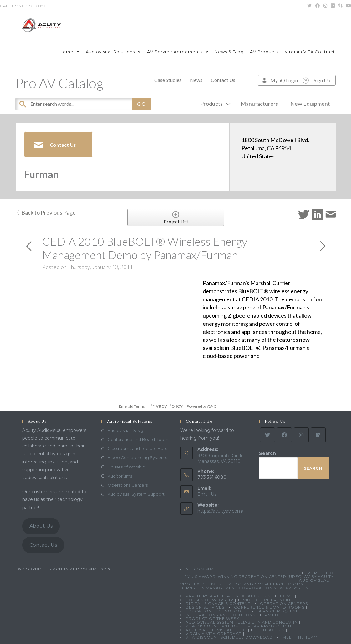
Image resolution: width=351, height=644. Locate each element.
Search (267, 453)
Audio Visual (201, 569)
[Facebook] (284, 435)
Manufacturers (259, 104)
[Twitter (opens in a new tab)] (309, 6)
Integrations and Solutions (220, 615)
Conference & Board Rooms (269, 607)
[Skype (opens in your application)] (340, 6)
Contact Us (223, 80)
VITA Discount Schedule (215, 626)
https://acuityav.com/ (220, 511)
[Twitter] (267, 435)
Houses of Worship (126, 467)
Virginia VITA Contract (214, 634)
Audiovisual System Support (136, 494)
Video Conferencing (268, 600)
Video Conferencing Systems (137, 457)
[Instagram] (301, 435)
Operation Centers (284, 603)
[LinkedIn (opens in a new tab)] (333, 6)
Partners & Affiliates (212, 596)
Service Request (278, 611)
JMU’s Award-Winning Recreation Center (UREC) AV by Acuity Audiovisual (259, 578)
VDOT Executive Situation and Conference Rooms (242, 584)
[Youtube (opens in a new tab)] (348, 6)
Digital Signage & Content (218, 603)
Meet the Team (300, 637)
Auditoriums (120, 476)
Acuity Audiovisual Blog (216, 630)
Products (214, 104)
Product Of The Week (212, 618)
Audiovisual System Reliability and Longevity (242, 622)
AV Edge (275, 615)
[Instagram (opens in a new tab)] (325, 6)
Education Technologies (217, 611)
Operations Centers (128, 485)
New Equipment (310, 104)
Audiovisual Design (127, 430)
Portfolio (320, 573)
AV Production (272, 626)
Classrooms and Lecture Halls (137, 448)
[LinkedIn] (318, 435)
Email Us (207, 494)
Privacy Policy (166, 406)
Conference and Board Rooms (139, 439)
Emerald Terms (132, 406)
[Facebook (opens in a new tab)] (318, 6)
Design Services (205, 607)
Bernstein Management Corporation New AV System (245, 588)
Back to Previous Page (46, 212)
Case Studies (168, 80)
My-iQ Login (284, 80)
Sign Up (322, 80)
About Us (41, 526)
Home (287, 596)
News (196, 80)
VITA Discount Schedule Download (229, 637)
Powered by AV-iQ (202, 406)
